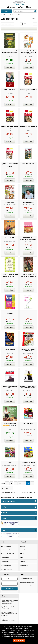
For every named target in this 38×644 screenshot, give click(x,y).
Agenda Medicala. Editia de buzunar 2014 (9, 608)
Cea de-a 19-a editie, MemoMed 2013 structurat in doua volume (9, 614)
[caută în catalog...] (23, 11)
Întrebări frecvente (6, 565)
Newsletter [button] (6, 574)
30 (20, 483)
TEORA (28, 93)
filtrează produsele (19, 29)
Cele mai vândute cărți (26, 578)
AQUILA (8, 353)
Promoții (22, 550)
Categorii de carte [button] (8, 507)
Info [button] (3, 542)
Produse (6, 11)
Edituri (22, 554)
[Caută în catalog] (35, 11)
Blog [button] (4, 596)
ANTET (27, 56)
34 (3, 488)
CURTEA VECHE (27, 205)
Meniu (28, 7)
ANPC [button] (4, 518)
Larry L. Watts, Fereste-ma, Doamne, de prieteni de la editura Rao (9, 620)
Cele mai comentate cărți (27, 582)
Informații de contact (7, 569)
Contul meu (11, 7)
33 (32, 483)
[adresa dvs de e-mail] (9, 584)
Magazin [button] (24, 542)
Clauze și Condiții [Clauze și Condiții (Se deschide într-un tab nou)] (17, 634)
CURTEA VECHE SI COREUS (9, 428)
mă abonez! (9, 589)
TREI (8, 93)
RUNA (27, 242)
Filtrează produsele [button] (9, 501)
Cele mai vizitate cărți (26, 586)
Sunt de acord (19, 641)
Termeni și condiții (6, 546)
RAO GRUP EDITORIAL (27, 430)
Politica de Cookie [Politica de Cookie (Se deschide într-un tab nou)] (20, 632)
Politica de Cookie (6, 550)
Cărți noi (22, 546)
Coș (20, 7)
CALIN (8, 56)
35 (7, 488)
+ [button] (36, 501)
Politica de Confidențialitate (9, 554)
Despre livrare (5, 561)
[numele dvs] (9, 579)
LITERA (8, 390)
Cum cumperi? (5, 558)
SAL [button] (4, 530)
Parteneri (23, 561)
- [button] (36, 518)
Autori (22, 558)
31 (24, 483)
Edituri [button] (5, 513)
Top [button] (22, 574)
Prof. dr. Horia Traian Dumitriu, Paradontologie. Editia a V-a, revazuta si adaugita (9, 602)
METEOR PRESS (8, 205)
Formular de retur (25, 565)
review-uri (13, 426)
